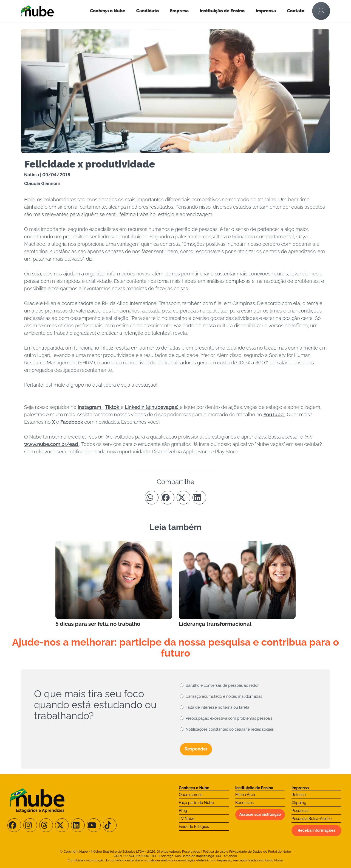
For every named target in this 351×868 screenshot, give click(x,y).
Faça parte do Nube (196, 803)
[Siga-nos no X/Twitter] (62, 825)
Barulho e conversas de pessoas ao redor (222, 685)
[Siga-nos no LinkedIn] (78, 825)
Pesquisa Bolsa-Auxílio (312, 819)
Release (299, 795)
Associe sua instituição (260, 814)
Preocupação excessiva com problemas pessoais (229, 718)
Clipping (299, 803)
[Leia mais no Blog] (114, 584)
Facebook (72, 422)
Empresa (179, 11)
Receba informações (316, 830)
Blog (183, 811)
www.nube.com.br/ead (52, 444)
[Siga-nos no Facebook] (14, 825)
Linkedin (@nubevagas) (152, 407)
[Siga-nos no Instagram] (30, 825)
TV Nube (187, 819)
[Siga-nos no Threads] (46, 825)
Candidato (148, 11)
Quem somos (191, 795)
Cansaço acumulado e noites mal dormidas (224, 696)
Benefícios (244, 803)
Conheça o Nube (108, 11)
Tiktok (113, 407)
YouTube (274, 415)
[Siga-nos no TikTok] (110, 825)
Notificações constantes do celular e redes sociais (230, 729)
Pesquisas (300, 811)
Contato (296, 11)
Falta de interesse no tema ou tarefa (217, 707)
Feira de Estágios (194, 827)
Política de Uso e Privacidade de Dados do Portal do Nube (247, 852)
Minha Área (245, 795)
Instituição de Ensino (222, 11)
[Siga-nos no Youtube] (94, 825)
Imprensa (266, 11)
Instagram (90, 407)
